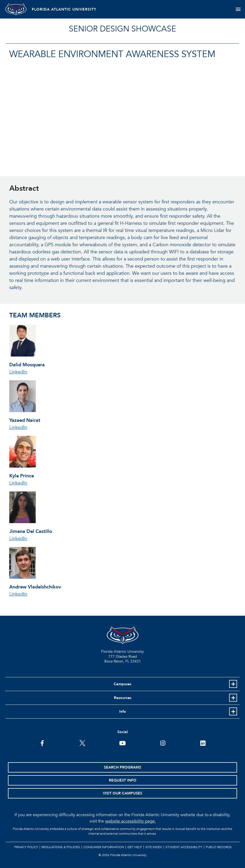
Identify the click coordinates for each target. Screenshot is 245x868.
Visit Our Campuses (122, 793)
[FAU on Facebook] (42, 743)
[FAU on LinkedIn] (203, 743)
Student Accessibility (184, 847)
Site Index (154, 847)
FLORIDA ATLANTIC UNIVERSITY (64, 9)
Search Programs (122, 767)
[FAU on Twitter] (82, 743)
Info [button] (123, 712)
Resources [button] (123, 698)
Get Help (135, 847)
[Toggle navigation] (238, 9)
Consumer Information (104, 847)
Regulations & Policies (61, 847)
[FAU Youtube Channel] (122, 743)
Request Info (123, 780)
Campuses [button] (122, 684)
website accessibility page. (130, 821)
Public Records (219, 847)
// (95, 117)
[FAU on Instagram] (163, 743)
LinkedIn (18, 372)
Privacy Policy (26, 847)
